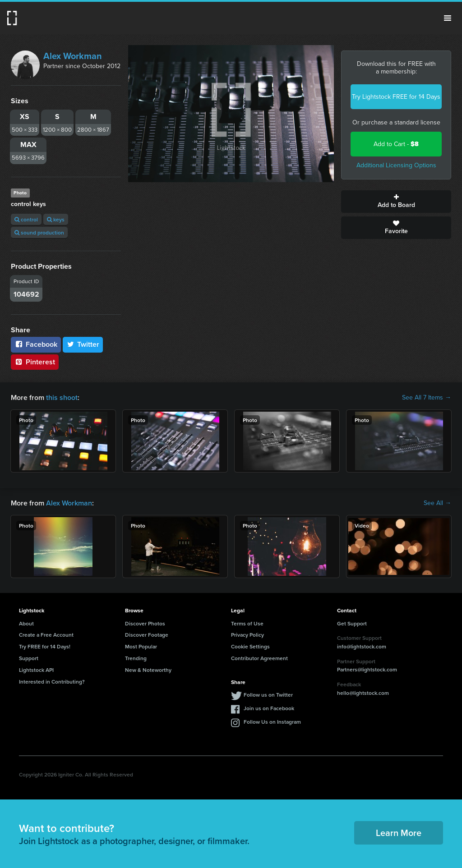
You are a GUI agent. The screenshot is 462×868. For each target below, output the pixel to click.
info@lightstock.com (362, 646)
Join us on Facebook (269, 708)
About (26, 623)
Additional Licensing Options (396, 165)
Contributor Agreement (259, 658)
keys (56, 219)
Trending (136, 658)
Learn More (399, 833)
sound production (39, 232)
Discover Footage (147, 635)
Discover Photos (145, 623)
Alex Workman (73, 56)
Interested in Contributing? (52, 682)
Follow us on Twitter (268, 695)
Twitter (83, 344)
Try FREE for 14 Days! (45, 646)
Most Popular (141, 646)
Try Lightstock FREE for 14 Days (396, 97)
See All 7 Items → (427, 398)
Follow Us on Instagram (272, 722)
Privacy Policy (247, 635)
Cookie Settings (250, 646)
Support (29, 658)
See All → (437, 503)
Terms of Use (247, 623)
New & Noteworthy (148, 670)
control (26, 219)
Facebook (36, 344)
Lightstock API (36, 670)
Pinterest (35, 362)
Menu (448, 18)
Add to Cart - (396, 144)
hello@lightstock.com (363, 693)
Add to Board (396, 202)
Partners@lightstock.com (367, 669)
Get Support (352, 623)
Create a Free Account (46, 635)
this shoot (62, 397)
